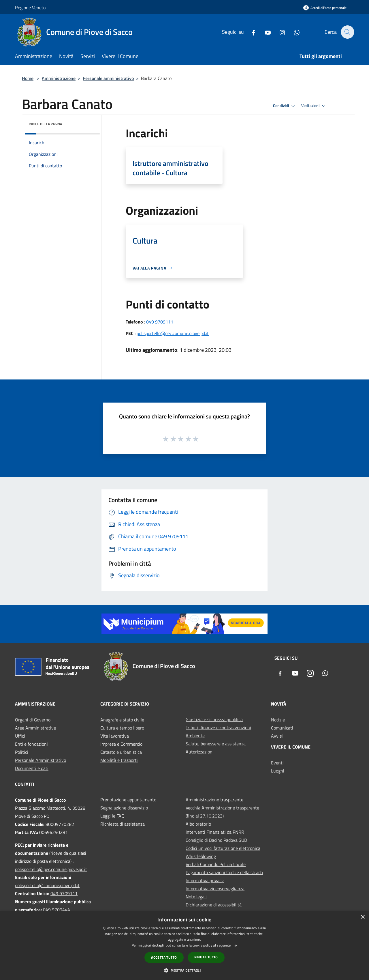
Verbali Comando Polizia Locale (216, 864)
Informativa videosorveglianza (215, 889)
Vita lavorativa (115, 736)
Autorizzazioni (200, 752)
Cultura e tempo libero (122, 728)
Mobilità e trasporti (119, 760)
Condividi (285, 106)
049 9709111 (160, 322)
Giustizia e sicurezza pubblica (214, 719)
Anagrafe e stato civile (122, 720)
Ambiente (195, 736)
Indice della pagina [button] (45, 124)
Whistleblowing (201, 856)
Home (28, 78)
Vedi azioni (314, 106)
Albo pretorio (198, 824)
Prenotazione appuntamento (128, 800)
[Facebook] (250, 32)
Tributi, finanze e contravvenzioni (218, 727)
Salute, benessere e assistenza (216, 744)
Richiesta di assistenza (123, 824)
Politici (22, 752)
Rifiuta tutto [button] (206, 957)
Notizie (278, 720)
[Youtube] (264, 32)
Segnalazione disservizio (124, 808)
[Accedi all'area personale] (325, 8)
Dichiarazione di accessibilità (214, 905)
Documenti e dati (32, 768)
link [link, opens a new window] (235, 945)
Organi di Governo (33, 720)
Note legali (196, 897)
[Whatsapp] (293, 32)
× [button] (363, 917)
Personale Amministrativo (41, 760)
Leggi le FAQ (112, 816)
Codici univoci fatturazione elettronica (223, 848)
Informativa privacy (205, 880)
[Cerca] (347, 32)
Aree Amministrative (35, 728)
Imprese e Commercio (121, 744)
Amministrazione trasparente (214, 800)
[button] (184, 970)
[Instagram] (279, 32)
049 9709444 (57, 910)
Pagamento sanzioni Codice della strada (224, 872)
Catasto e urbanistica (121, 752)
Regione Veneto (30, 8)
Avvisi (277, 736)
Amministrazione (59, 78)
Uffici (20, 736)
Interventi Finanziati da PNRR (215, 832)
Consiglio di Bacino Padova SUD (216, 840)
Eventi (277, 763)
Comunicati (282, 728)
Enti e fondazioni (31, 744)
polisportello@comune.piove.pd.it (47, 885)
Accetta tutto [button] (164, 957)
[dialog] (184, 946)
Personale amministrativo (108, 78)
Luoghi (278, 771)
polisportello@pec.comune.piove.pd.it (173, 333)
